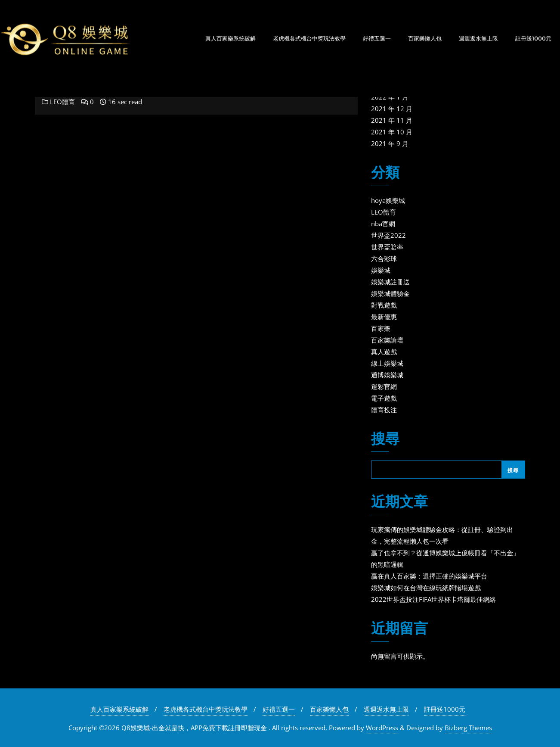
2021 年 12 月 (392, 109)
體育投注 (384, 410)
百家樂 (381, 328)
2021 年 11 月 (392, 120)
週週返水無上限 (386, 709)
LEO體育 (58, 102)
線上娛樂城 (387, 363)
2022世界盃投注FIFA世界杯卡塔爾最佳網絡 (433, 599)
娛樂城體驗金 (390, 293)
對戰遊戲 (384, 305)
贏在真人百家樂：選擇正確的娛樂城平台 (429, 576)
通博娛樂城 (387, 375)
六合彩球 (384, 258)
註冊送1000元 (445, 709)
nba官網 (383, 224)
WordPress (382, 728)
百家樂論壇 (387, 340)
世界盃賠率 (387, 247)
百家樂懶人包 (329, 709)
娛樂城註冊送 (390, 282)
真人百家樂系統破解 (119, 709)
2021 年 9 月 (390, 143)
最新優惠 (384, 317)
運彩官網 (384, 386)
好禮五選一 (279, 709)
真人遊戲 (384, 352)
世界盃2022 (388, 235)
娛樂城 (381, 270)
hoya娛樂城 (388, 200)
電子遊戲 (384, 398)
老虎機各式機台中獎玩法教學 (206, 709)
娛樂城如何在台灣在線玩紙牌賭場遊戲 (426, 588)
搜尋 (385, 440)
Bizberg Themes (468, 728)
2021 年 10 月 (392, 132)
